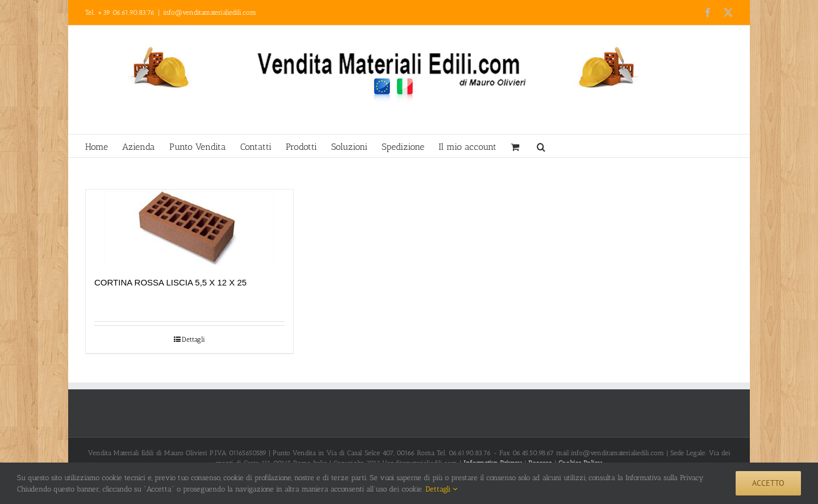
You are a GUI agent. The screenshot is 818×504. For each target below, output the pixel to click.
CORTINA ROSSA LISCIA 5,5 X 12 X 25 (170, 282)
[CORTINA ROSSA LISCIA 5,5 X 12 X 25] (189, 227)
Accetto (768, 483)
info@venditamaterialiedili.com (210, 12)
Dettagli (193, 339)
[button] (541, 146)
